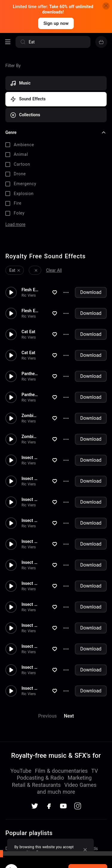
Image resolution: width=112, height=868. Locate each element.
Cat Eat (28, 290)
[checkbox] (56, 145)
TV (95, 729)
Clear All (54, 229)
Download (91, 251)
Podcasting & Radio (40, 736)
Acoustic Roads (82, 807)
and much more (56, 750)
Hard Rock (16, 837)
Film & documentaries (61, 729)
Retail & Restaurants (36, 743)
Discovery (76, 817)
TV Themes (17, 817)
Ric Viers (29, 254)
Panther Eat (30, 332)
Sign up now (56, 23)
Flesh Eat (30, 248)
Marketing (79, 736)
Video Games (80, 743)
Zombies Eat (30, 374)
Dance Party (18, 807)
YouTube (21, 729)
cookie (26, 852)
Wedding (14, 827)
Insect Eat (30, 416)
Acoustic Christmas (86, 837)
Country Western (83, 827)
